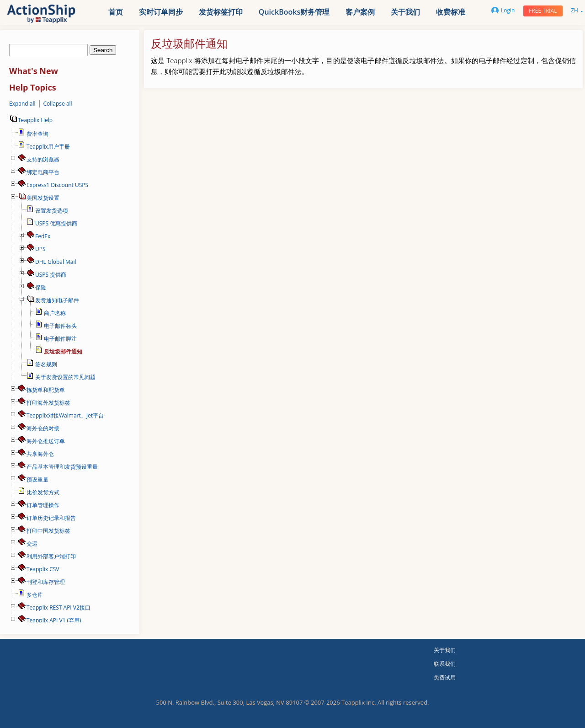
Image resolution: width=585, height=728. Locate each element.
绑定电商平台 (43, 172)
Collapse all (57, 104)
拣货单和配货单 (46, 390)
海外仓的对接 (43, 428)
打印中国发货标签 (48, 531)
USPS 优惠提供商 (56, 223)
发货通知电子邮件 (57, 300)
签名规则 (46, 364)
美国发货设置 (43, 198)
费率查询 (37, 134)
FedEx (43, 236)
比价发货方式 (43, 492)
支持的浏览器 (43, 159)
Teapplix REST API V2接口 (58, 608)
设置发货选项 (52, 211)
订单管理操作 (43, 505)
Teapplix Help (31, 120)
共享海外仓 (40, 454)
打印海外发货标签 (48, 403)
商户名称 (55, 313)
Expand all (22, 104)
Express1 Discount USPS (57, 185)
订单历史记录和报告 (51, 518)
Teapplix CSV (43, 569)
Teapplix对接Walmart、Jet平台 (65, 415)
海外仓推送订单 (46, 441)
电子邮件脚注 (60, 339)
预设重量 (37, 479)
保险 (41, 287)
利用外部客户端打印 (51, 556)
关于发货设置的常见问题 (65, 377)
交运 (32, 543)
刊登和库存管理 (46, 582)
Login (503, 10)
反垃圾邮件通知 (63, 351)
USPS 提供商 (51, 275)
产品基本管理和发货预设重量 (62, 467)
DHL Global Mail (56, 262)
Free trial (543, 11)
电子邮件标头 (60, 326)
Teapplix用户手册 (48, 147)
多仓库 (35, 595)
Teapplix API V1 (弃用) (54, 620)
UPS (40, 249)
